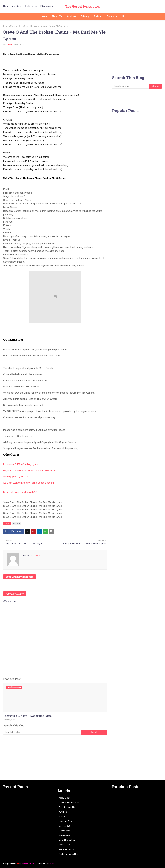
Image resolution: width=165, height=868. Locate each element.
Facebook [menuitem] (112, 16)
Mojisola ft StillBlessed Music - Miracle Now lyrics (29, 471)
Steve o (14, 26)
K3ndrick (63, 812)
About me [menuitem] (57, 16)
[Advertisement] (55, 757)
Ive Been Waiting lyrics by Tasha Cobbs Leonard (29, 483)
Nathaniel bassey (67, 849)
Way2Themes (28, 864)
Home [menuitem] (44, 16)
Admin (9, 45)
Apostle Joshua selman (69, 803)
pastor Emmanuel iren (69, 854)
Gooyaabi (52, 864)
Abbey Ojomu (65, 798)
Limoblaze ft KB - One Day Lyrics (21, 464)
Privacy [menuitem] (85, 16)
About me (17, 6)
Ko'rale (62, 817)
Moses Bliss (64, 835)
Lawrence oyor (66, 821)
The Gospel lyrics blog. (83, 6)
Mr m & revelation (67, 840)
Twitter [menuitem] (98, 16)
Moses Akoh (64, 831)
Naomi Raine (65, 845)
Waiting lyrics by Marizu (16, 477)
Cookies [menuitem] (72, 16)
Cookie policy (31, 6)
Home (6, 6)
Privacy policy (47, 6)
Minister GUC (65, 826)
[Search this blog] (42, 732)
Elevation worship (67, 807)
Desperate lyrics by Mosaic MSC (20, 492)
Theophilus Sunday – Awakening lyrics (27, 716)
